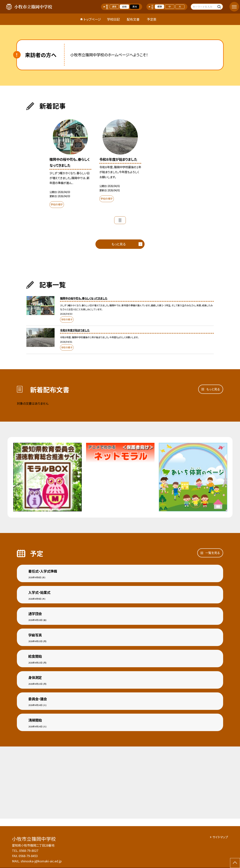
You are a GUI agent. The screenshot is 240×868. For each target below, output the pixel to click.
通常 (114, 7)
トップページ (92, 19)
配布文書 (133, 19)
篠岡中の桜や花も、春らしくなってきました (84, 298)
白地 (124, 7)
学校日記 (113, 19)
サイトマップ (220, 837)
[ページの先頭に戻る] (235, 863)
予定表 (152, 19)
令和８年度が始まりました (75, 330)
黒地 (135, 7)
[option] (70, 165)
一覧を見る (213, 553)
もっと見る (118, 244)
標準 (160, 7)
